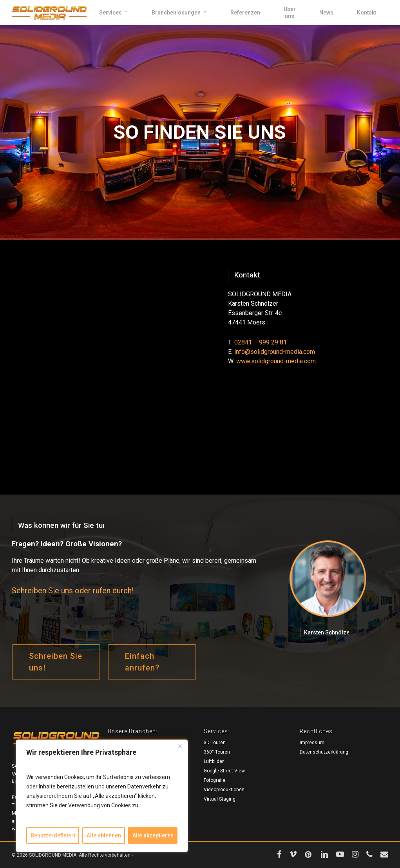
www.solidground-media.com (276, 361)
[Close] (180, 746)
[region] (102, 796)
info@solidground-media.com (275, 352)
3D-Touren (215, 743)
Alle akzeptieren (153, 835)
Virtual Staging (220, 799)
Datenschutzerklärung (324, 752)
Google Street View (224, 771)
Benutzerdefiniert (53, 835)
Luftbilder (214, 761)
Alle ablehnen (104, 835)
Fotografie (214, 780)
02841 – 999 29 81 (261, 342)
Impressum (312, 743)
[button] (56, 662)
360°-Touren (217, 752)
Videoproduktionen (224, 790)
